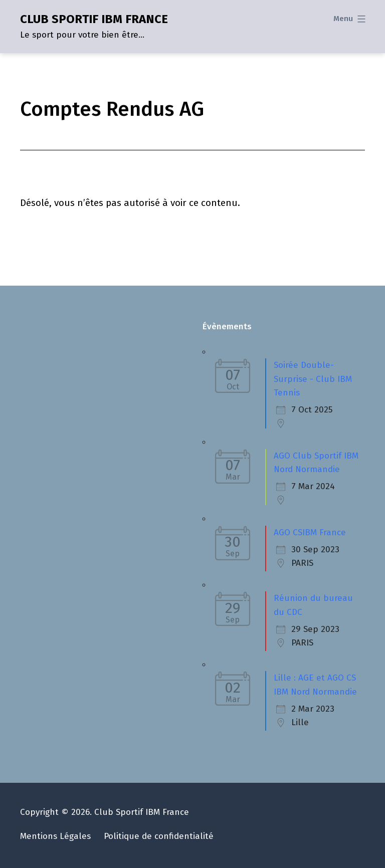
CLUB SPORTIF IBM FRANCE (94, 19)
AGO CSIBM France (310, 532)
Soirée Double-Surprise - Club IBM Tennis (313, 379)
